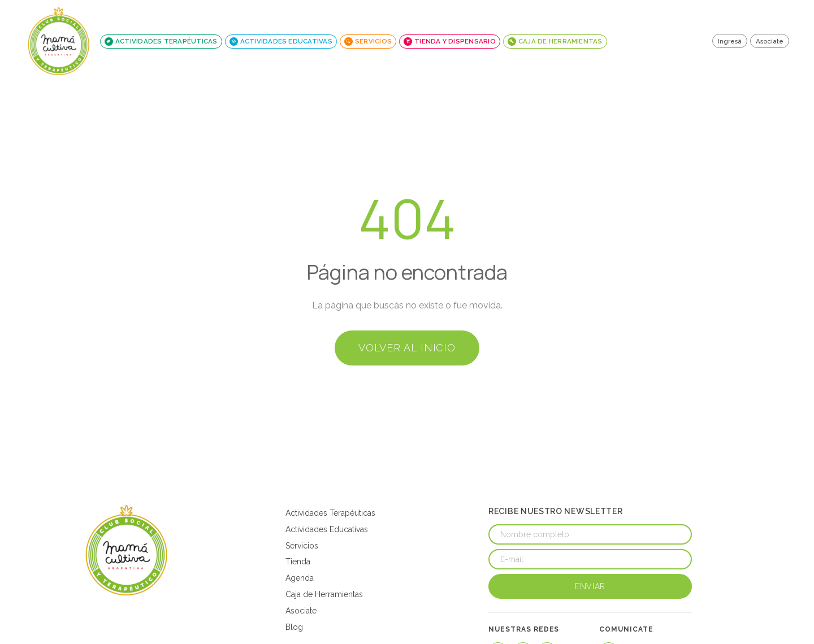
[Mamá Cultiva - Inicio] (59, 41)
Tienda (298, 562)
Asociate (770, 41)
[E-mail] (590, 559)
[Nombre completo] (590, 534)
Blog (294, 627)
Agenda (300, 578)
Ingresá (730, 41)
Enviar (590, 586)
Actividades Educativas (327, 529)
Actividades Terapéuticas (330, 513)
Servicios (302, 546)
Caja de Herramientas (324, 594)
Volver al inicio (407, 348)
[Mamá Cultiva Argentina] (127, 550)
